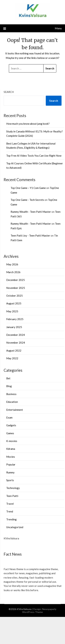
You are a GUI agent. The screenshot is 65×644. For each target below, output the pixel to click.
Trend (10, 511)
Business (11, 394)
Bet (8, 378)
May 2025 (12, 311)
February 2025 (15, 319)
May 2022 (12, 358)
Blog (9, 386)
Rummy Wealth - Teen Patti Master (31, 212)
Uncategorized (15, 527)
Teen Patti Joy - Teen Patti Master (30, 236)
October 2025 (14, 296)
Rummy (10, 472)
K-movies (12, 441)
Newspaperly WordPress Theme (39, 611)
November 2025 (16, 288)
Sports (10, 480)
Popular (11, 464)
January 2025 (14, 327)
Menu (58, 28)
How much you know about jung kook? (28, 124)
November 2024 (16, 343)
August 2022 (14, 350)
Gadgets (11, 425)
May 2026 (12, 264)
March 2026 (13, 272)
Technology (13, 488)
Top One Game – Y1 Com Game (28, 188)
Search (9, 92)
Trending (11, 519)
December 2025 (16, 280)
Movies (11, 457)
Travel (10, 504)
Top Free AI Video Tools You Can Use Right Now (34, 156)
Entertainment (15, 410)
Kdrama (11, 449)
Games (10, 433)
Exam (9, 417)
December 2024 (16, 335)
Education (12, 402)
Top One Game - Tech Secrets (27, 200)
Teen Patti (12, 496)
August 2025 (14, 303)
